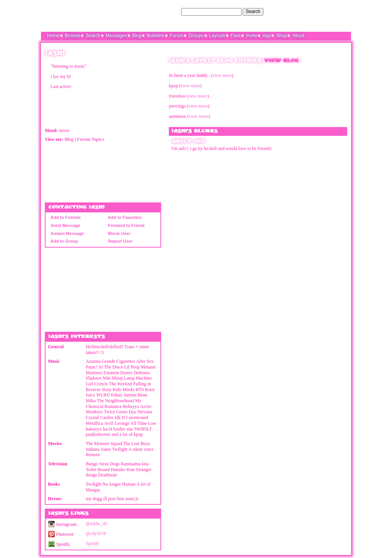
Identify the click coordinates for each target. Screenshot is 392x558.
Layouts (217, 36)
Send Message (64, 225)
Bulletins (156, 36)
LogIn (323, 11)
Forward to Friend (125, 225)
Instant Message (66, 233)
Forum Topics (91, 139)
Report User (119, 241)
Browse (72, 36)
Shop (281, 36)
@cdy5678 (96, 534)
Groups (196, 36)
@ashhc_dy (96, 524)
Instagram (62, 524)
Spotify (59, 544)
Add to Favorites (124, 217)
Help (308, 11)
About (298, 36)
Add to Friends (65, 217)
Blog (137, 36)
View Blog (282, 61)
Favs (235, 36)
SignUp (340, 11)
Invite (252, 36)
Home (53, 36)
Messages (116, 36)
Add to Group (63, 241)
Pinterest (61, 534)
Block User (118, 233)
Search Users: (165, 11)
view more (222, 75)
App (267, 36)
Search (253, 11)
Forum (176, 36)
